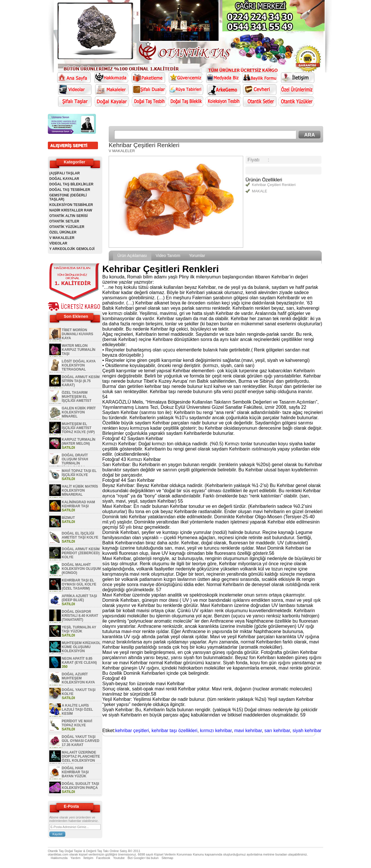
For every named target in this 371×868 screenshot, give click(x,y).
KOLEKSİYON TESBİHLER (71, 205)
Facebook (103, 858)
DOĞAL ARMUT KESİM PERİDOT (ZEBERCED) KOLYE (81, 553)
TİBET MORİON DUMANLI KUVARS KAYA (77, 334)
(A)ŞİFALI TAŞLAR (64, 173)
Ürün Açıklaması (132, 256)
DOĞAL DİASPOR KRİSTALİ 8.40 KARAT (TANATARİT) (80, 616)
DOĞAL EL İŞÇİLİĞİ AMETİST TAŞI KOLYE (80, 535)
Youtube (119, 858)
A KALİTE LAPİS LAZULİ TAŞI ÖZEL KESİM (77, 710)
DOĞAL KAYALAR (64, 179)
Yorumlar (197, 256)
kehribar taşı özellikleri (174, 731)
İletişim (88, 858)
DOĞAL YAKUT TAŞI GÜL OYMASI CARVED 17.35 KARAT (81, 741)
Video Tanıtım (168, 256)
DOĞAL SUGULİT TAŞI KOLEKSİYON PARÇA (80, 786)
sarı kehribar (277, 731)
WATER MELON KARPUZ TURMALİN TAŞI (79, 350)
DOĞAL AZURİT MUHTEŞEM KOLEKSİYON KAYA (78, 678)
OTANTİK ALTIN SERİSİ (68, 216)
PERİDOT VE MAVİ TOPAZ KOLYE (77, 723)
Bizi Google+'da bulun (143, 858)
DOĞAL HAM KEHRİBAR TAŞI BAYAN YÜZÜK (75, 772)
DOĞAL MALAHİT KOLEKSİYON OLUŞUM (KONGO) (81, 569)
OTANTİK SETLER (64, 221)
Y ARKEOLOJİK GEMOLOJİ (72, 249)
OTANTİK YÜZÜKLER (67, 227)
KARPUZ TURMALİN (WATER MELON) (79, 442)
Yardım (76, 858)
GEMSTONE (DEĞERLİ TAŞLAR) (68, 197)
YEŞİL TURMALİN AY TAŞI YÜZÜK (79, 629)
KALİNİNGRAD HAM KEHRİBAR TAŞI (78, 504)
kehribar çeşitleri (132, 731)
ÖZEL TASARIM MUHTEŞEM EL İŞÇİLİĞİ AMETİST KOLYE (70, 399)
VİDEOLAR (58, 243)
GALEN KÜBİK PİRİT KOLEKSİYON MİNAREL (79, 412)
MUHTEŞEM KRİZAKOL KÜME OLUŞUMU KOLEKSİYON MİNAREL (75, 649)
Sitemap (167, 858)
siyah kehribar (307, 731)
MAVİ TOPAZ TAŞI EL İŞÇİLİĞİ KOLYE (79, 473)
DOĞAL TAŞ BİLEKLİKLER (71, 184)
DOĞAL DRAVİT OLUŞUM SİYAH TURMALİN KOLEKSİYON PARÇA (69, 461)
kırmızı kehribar (216, 731)
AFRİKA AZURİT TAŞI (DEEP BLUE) (79, 598)
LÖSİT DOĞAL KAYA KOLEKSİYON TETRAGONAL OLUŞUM (72, 367)
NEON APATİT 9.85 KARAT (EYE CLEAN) (79, 661)
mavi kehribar (248, 731)
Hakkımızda (59, 858)
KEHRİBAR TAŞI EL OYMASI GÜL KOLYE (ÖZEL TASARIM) (79, 584)
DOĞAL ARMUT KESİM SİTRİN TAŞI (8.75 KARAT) (81, 381)
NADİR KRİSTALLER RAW (71, 210)
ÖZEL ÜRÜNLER (63, 232)
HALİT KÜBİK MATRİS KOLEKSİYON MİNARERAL (80, 490)
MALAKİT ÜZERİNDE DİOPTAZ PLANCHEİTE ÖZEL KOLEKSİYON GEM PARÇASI (75, 758)
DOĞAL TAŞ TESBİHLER (70, 190)
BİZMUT (68, 518)
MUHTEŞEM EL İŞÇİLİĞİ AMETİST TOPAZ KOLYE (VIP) (78, 428)
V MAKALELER (62, 238)
